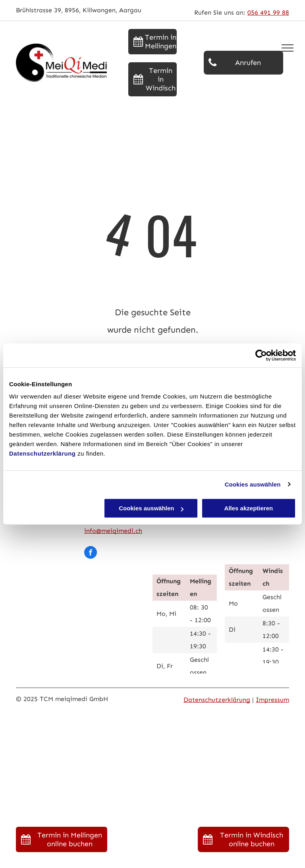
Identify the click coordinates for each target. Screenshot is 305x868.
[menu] (288, 48)
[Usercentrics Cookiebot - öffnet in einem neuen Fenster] (261, 355)
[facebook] (91, 553)
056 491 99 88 (268, 12)
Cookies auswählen (253, 484)
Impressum (272, 700)
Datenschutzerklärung (42, 453)
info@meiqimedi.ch (113, 531)
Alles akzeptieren (249, 508)
